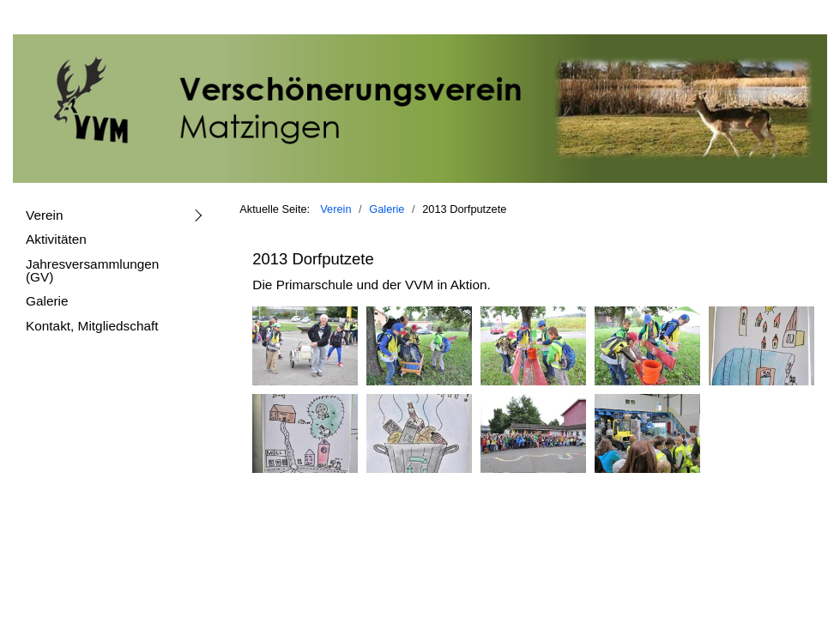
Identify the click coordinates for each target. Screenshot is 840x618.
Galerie (47, 301)
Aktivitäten (56, 239)
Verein (45, 215)
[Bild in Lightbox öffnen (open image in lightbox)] (305, 346)
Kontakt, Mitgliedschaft (92, 326)
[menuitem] (113, 215)
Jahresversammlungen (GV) (92, 270)
